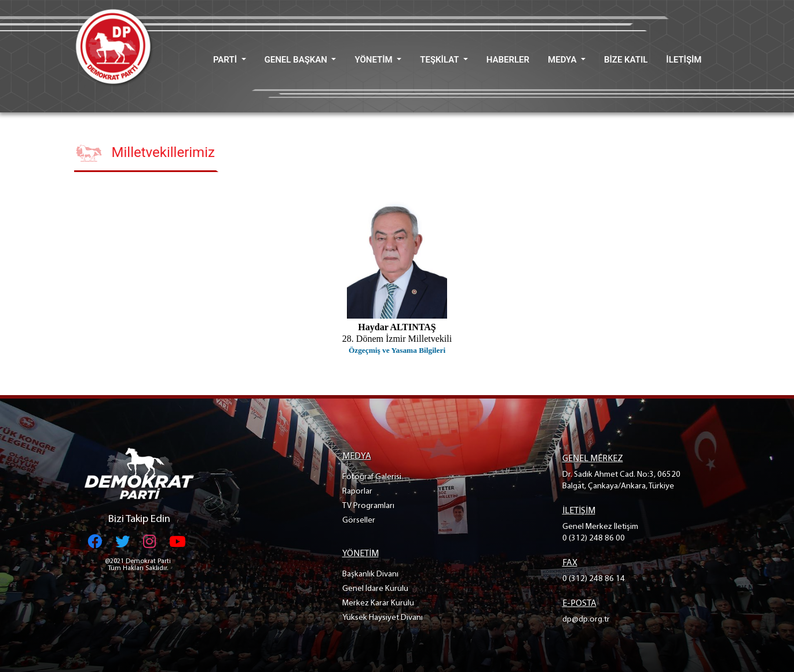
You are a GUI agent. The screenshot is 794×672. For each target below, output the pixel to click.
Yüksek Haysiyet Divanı (383, 618)
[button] (230, 60)
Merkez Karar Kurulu (378, 603)
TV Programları (368, 506)
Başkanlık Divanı (370, 574)
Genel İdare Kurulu (375, 589)
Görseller (359, 521)
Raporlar (357, 492)
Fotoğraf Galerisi (372, 477)
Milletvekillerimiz (163, 152)
